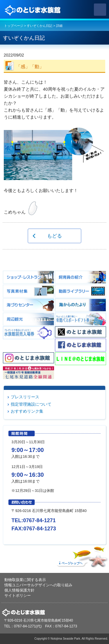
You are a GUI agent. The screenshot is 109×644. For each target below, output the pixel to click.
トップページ (14, 26)
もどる (54, 236)
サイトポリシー (18, 595)
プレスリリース (25, 397)
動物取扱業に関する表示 (25, 580)
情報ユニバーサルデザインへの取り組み (38, 585)
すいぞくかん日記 (40, 26)
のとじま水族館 (33, 10)
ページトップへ (81, 556)
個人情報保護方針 (19, 590)
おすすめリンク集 (27, 411)
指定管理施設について (31, 404)
